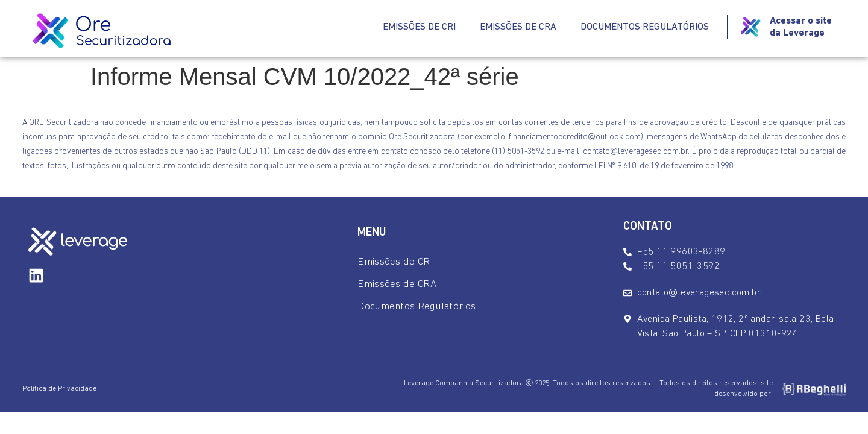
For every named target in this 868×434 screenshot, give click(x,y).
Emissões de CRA (518, 27)
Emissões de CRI (419, 27)
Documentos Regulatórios (645, 27)
